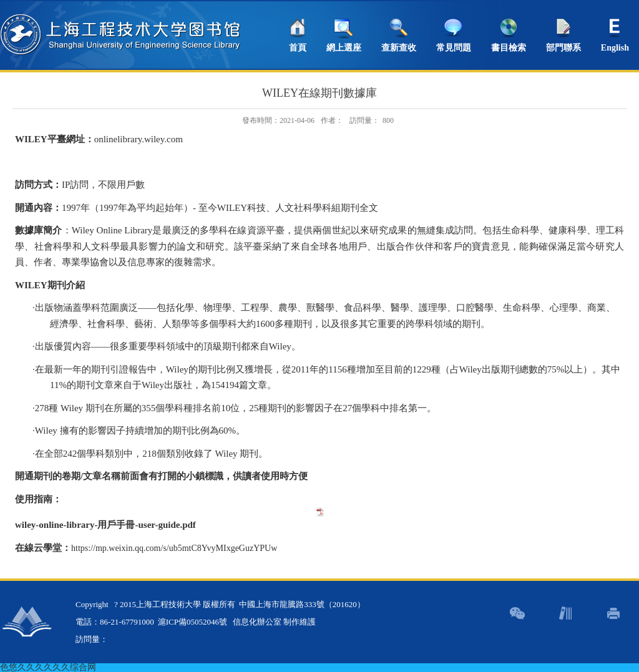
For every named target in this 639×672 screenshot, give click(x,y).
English (615, 48)
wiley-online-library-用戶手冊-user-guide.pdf (105, 525)
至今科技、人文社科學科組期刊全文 (285, 208)
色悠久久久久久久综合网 (48, 667)
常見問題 (454, 48)
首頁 (298, 48)
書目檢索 (509, 48)
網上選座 (344, 48)
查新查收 (399, 48)
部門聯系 (563, 48)
